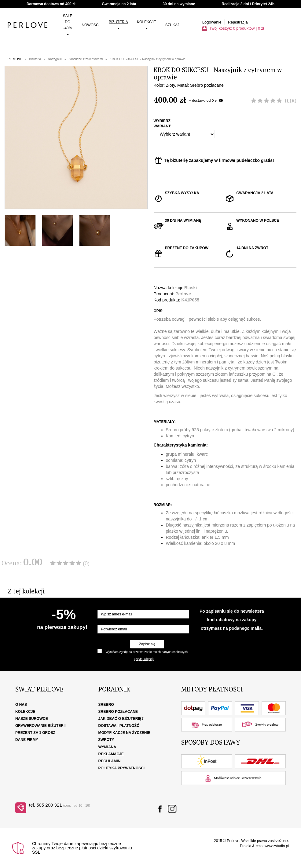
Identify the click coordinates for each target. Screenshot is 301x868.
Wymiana (107, 747)
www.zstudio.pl (277, 846)
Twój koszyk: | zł (233, 28)
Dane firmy (27, 740)
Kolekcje (147, 24)
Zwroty (106, 740)
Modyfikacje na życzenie (124, 733)
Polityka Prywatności (122, 768)
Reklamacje (111, 754)
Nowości (91, 25)
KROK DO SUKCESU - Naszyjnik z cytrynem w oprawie (148, 59)
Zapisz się (147, 644)
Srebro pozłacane (118, 712)
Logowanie (212, 22)
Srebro (106, 705)
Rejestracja (238, 22)
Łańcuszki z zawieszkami (86, 59)
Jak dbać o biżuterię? (121, 719)
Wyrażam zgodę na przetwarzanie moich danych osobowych (147, 652)
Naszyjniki (55, 59)
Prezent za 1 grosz (35, 733)
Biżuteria (118, 24)
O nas (21, 705)
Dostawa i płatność (119, 726)
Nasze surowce (32, 719)
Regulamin (110, 761)
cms (259, 846)
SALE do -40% (68, 24)
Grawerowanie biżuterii (40, 726)
